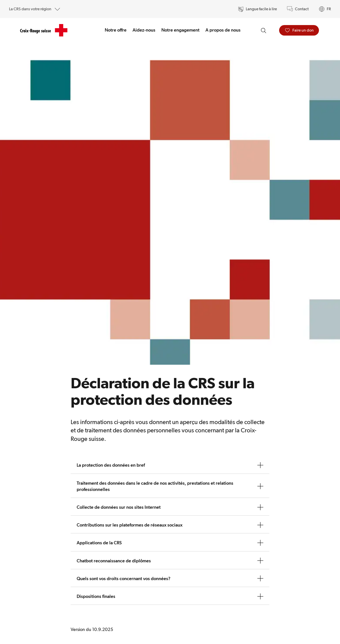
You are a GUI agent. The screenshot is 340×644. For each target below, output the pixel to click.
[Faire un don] (299, 30)
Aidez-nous (144, 30)
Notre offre (116, 30)
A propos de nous (223, 30)
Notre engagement (180, 30)
